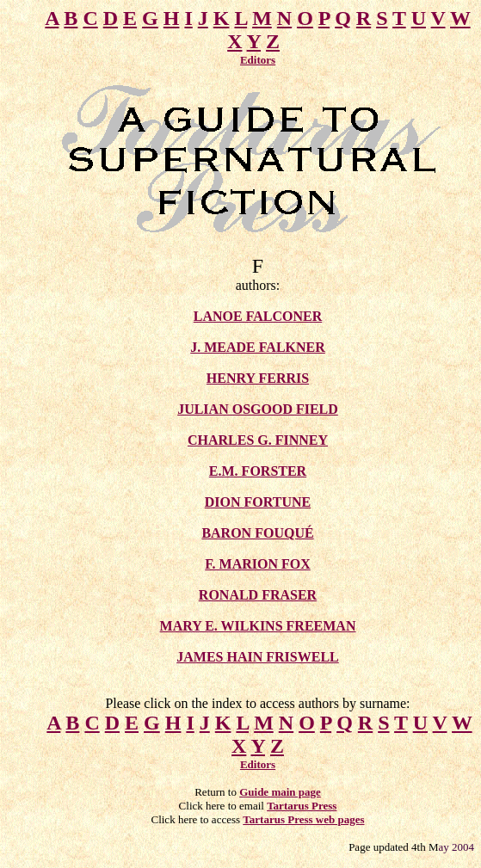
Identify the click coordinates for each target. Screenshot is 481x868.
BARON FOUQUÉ (257, 533)
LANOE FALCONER (258, 316)
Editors (258, 60)
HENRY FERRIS (258, 378)
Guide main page (280, 792)
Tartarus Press (302, 806)
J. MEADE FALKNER (258, 347)
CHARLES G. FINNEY (258, 440)
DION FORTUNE (258, 502)
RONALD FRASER (258, 595)
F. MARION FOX (258, 564)
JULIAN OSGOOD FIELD (258, 409)
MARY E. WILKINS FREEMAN (258, 626)
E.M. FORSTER (258, 471)
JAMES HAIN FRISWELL (257, 657)
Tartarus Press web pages (303, 819)
